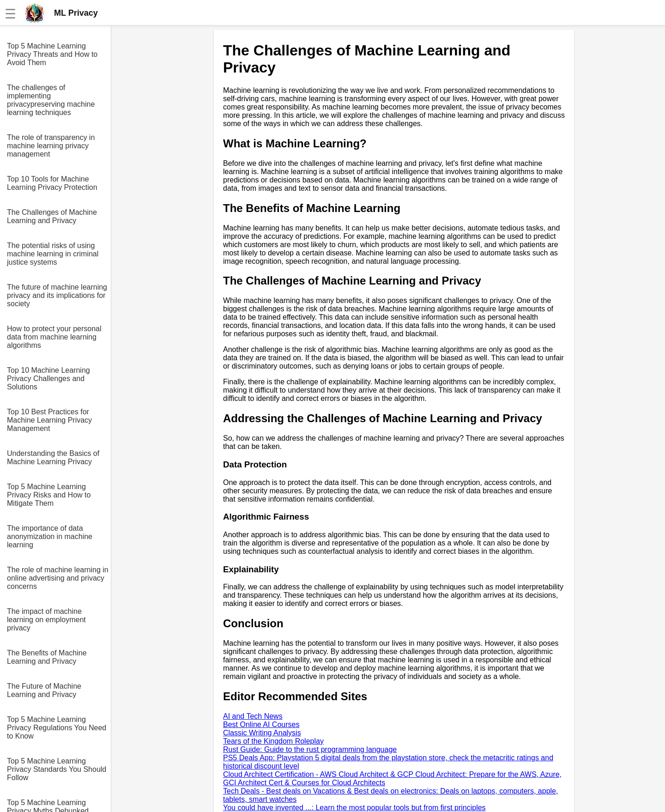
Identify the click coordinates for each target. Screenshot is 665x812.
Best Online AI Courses (261, 724)
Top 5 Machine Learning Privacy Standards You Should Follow (57, 769)
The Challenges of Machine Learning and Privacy (52, 216)
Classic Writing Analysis (262, 733)
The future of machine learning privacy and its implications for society (57, 295)
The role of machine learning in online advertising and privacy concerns (58, 578)
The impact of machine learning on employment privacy (46, 620)
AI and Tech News (253, 716)
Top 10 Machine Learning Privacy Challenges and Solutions (48, 379)
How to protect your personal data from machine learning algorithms (54, 337)
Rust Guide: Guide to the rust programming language (310, 749)
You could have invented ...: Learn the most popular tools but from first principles (354, 808)
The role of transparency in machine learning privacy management (51, 146)
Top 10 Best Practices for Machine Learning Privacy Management (49, 420)
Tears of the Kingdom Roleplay (273, 741)
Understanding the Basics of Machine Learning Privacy (53, 458)
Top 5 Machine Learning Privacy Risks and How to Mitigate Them (49, 495)
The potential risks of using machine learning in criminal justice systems (53, 254)
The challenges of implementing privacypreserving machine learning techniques (51, 100)
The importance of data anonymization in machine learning (50, 536)
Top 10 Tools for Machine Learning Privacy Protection (52, 183)
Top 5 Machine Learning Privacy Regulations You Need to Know (57, 728)
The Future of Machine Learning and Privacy (44, 690)
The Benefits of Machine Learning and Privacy (47, 657)
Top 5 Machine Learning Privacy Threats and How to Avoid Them (52, 54)
